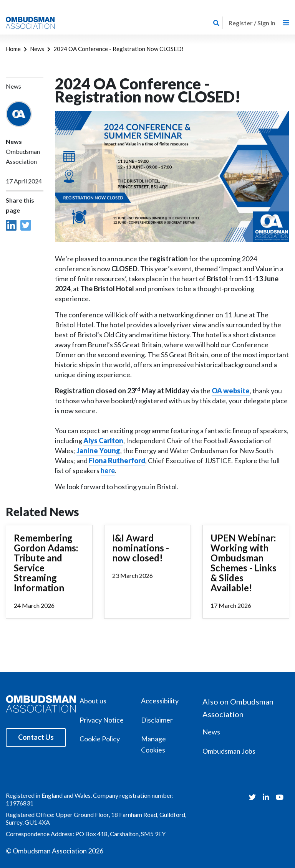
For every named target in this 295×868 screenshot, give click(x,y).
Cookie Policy (100, 739)
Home (13, 49)
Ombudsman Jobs (229, 751)
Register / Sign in (252, 23)
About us (93, 701)
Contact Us (36, 737)
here (108, 470)
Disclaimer (157, 720)
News (37, 49)
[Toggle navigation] (286, 23)
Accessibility (160, 701)
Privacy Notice (102, 720)
